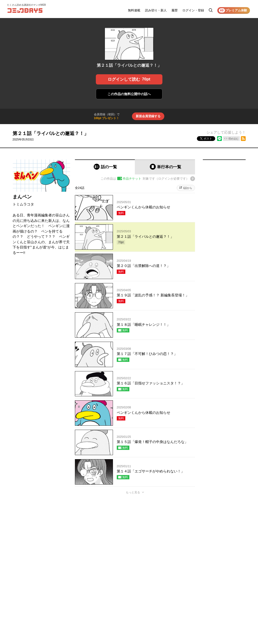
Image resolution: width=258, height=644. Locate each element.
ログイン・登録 (193, 10)
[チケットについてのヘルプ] (193, 179)
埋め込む (234, 139)
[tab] (105, 167)
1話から (187, 188)
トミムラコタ (23, 204)
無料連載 (134, 10)
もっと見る (133, 492)
